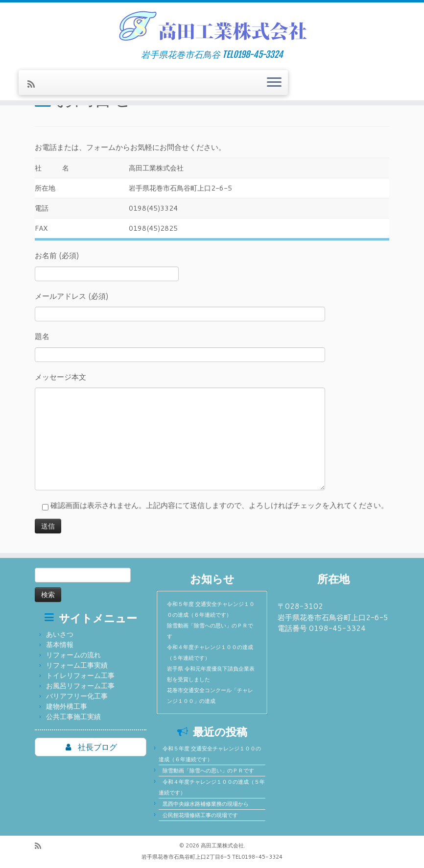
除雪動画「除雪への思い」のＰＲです (208, 771)
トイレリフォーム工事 (80, 675)
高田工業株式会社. (223, 845)
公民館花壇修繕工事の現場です (200, 815)
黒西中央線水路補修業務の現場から (206, 804)
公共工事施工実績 (73, 717)
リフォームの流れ (73, 655)
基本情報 (60, 645)
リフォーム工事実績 (77, 665)
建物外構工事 (67, 706)
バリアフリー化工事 (77, 696)
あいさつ (60, 634)
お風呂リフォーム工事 (80, 686)
